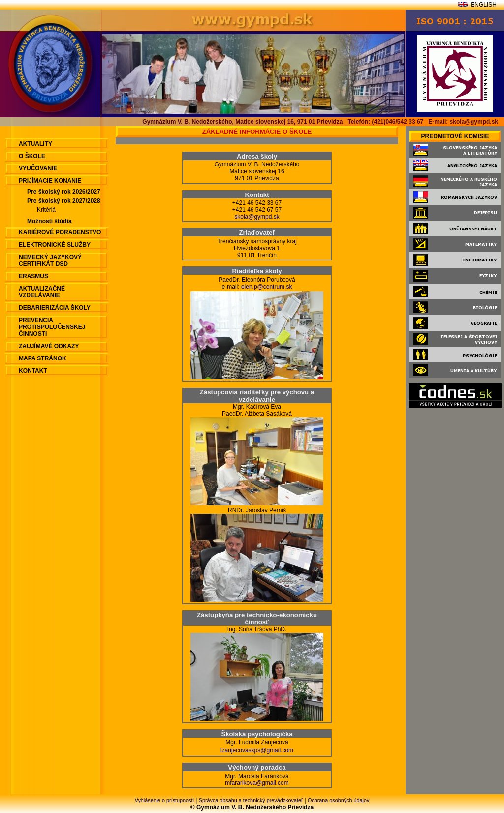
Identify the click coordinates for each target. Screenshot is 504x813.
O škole (32, 156)
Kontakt (33, 371)
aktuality (35, 144)
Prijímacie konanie (50, 181)
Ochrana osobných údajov (338, 800)
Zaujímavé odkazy (49, 346)
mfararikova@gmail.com (257, 783)
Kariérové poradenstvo (60, 232)
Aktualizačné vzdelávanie (42, 292)
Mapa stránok (43, 358)
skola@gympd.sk (257, 217)
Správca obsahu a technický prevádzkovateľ (251, 800)
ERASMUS (33, 276)
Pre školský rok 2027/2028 (64, 201)
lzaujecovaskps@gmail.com (257, 750)
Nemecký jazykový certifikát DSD (50, 260)
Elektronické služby (55, 245)
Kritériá (46, 210)
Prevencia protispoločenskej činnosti (52, 327)
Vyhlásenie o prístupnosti (164, 800)
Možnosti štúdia (49, 221)
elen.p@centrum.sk (267, 287)
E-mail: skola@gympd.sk (463, 122)
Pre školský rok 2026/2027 (64, 192)
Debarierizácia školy (55, 308)
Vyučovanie (38, 168)
